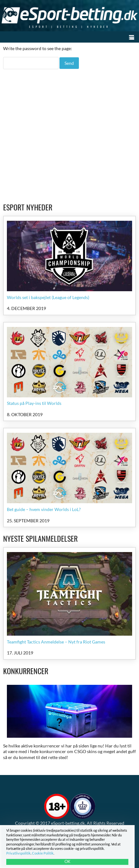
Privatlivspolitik (18, 853)
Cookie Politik (43, 853)
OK (67, 861)
